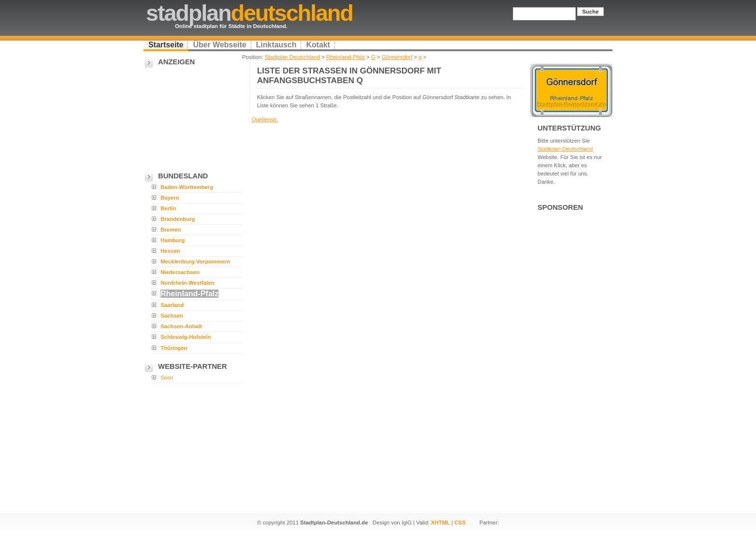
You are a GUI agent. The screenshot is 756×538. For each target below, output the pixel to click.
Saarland (172, 305)
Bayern (170, 198)
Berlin (168, 208)
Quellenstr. (265, 119)
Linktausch (276, 45)
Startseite (166, 45)
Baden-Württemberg (187, 187)
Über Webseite (219, 45)
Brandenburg (178, 219)
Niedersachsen (180, 272)
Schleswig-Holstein (186, 337)
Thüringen (174, 348)
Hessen (170, 251)
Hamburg (173, 240)
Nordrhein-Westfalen (188, 283)
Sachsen (172, 316)
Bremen (171, 230)
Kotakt (318, 45)
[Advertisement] (192, 116)
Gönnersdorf (397, 57)
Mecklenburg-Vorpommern (195, 262)
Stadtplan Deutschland (292, 57)
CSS (460, 523)
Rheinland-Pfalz (346, 57)
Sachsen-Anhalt (181, 326)
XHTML (441, 523)
